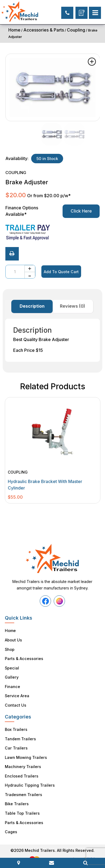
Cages (11, 823)
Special (12, 666)
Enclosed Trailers (21, 770)
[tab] (32, 307)
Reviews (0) (73, 306)
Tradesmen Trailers (23, 788)
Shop (10, 648)
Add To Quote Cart (61, 272)
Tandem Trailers (20, 735)
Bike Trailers (17, 797)
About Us (13, 639)
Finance (12, 684)
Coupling (76, 30)
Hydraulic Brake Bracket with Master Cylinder (45, 485)
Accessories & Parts (44, 30)
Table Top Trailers (22, 806)
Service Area (17, 693)
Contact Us (15, 702)
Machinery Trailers (22, 761)
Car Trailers (16, 743)
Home (14, 30)
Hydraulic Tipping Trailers (29, 779)
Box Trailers (16, 726)
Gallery (12, 675)
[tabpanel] (53, 450)
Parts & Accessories (23, 657)
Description (32, 306)
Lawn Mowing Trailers (26, 752)
